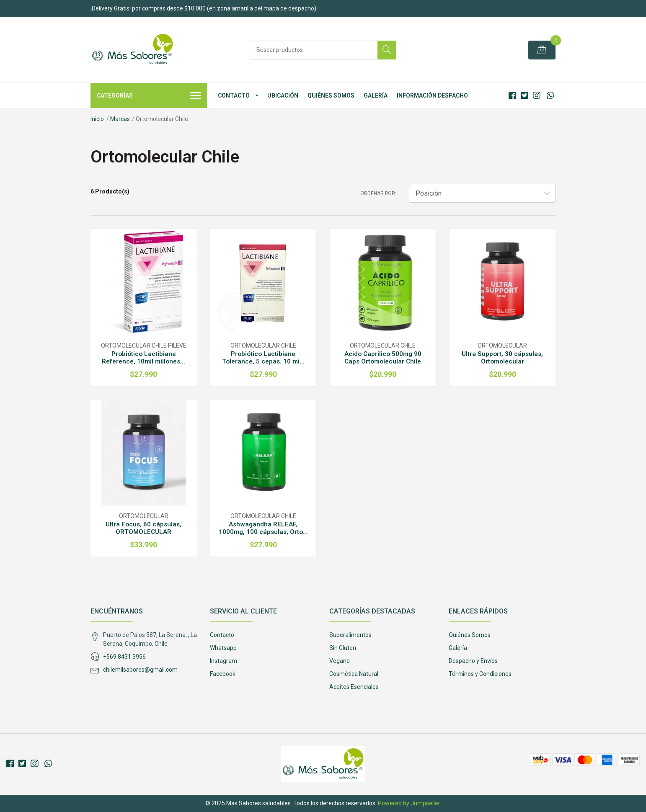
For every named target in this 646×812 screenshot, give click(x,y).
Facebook (223, 674)
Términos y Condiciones (480, 674)
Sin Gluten (343, 648)
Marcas (120, 119)
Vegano (340, 661)
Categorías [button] (149, 96)
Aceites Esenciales (354, 687)
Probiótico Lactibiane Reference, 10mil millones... (143, 358)
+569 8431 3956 (124, 657)
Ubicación (283, 95)
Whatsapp (223, 648)
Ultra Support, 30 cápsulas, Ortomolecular (502, 358)
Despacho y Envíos (473, 661)
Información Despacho (432, 95)
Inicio (97, 119)
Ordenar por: (378, 193)
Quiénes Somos (331, 95)
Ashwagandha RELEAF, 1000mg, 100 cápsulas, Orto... (263, 528)
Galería (376, 95)
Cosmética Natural (354, 674)
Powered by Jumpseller (409, 803)
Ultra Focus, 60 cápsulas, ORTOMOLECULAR (143, 528)
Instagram (224, 661)
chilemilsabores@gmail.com (140, 670)
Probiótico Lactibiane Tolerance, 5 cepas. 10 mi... (263, 358)
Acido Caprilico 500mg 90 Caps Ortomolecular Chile (383, 358)
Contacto (234, 95)
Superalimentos (350, 635)
